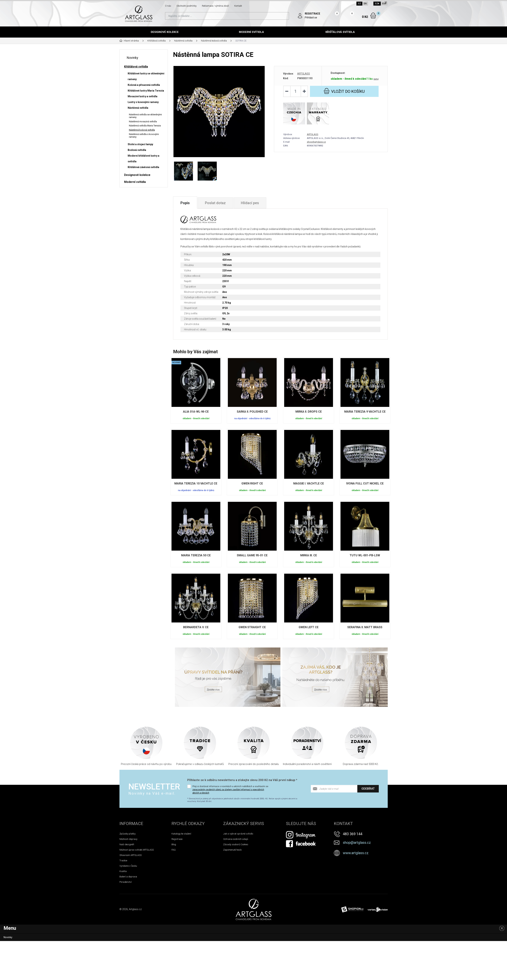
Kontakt (238, 6)
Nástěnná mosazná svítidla (143, 121)
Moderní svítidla (251, 32)
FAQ (174, 850)
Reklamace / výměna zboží (215, 6)
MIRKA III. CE (309, 555)
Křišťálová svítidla (340, 32)
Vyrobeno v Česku (128, 866)
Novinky (133, 58)
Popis (185, 203)
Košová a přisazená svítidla (144, 85)
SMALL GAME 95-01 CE (252, 555)
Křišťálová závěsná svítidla (143, 167)
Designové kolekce (165, 32)
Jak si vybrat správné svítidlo (238, 834)
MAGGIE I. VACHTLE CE (309, 483)
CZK (377, 4)
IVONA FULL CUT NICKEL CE (365, 483)
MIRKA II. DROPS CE (309, 412)
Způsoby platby (128, 834)
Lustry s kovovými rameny (143, 102)
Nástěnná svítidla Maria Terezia (145, 126)
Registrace (177, 839)
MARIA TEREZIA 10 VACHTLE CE (196, 483)
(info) (376, 79)
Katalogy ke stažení (181, 834)
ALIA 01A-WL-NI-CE (196, 412)
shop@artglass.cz (316, 142)
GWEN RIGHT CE (252, 483)
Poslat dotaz (215, 203)
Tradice (123, 860)
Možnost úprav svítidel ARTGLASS (137, 850)
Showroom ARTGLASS (131, 855)
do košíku (344, 91)
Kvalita (123, 871)
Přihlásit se (311, 18)
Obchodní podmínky (187, 6)
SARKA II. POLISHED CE (252, 412)
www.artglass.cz (356, 853)
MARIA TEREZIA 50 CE (196, 555)
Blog (174, 844)
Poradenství (126, 882)
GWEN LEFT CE (309, 627)
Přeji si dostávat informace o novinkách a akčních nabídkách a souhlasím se (230, 790)
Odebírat (368, 789)
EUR (384, 4)
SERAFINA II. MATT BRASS (365, 627)
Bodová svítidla (137, 150)
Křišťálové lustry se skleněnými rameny (146, 76)
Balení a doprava (128, 877)
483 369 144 (353, 834)
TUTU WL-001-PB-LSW (365, 555)
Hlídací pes (250, 203)
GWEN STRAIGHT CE (252, 627)
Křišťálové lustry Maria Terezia (146, 91)
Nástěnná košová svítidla (142, 130)
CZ (359, 4)
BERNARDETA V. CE (196, 627)
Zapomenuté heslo (232, 850)
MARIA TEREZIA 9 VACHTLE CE (365, 412)
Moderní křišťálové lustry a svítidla (144, 159)
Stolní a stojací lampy (140, 144)
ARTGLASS (304, 74)
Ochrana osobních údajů (236, 839)
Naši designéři (127, 844)
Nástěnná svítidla (138, 108)
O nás (168, 6)
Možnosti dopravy (128, 839)
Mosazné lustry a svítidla (143, 96)
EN (365, 4)
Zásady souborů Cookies (236, 844)
